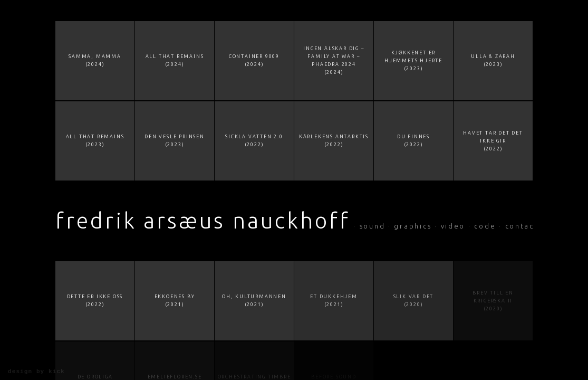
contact (522, 226)
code (485, 226)
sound (373, 226)
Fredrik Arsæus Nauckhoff (203, 221)
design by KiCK (36, 372)
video (453, 226)
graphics (413, 226)
